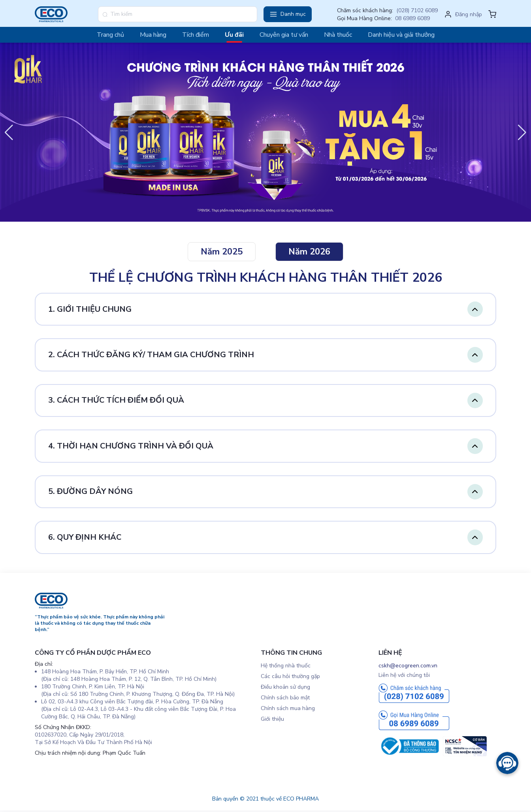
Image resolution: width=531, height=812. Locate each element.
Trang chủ (110, 35)
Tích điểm (196, 35)
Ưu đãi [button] (234, 35)
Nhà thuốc (338, 35)
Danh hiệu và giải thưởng (401, 35)
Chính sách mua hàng (288, 709)
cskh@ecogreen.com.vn (408, 667)
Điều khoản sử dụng (285, 688)
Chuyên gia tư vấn (284, 35)
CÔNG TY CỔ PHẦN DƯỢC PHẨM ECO (93, 654)
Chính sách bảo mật (285, 699)
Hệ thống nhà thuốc (286, 667)
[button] (288, 14)
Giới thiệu (272, 720)
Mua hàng (153, 35)
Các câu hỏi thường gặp (290, 677)
